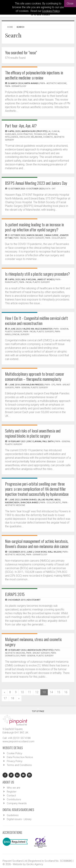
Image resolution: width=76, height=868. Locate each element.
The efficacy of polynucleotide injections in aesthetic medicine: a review (34, 75)
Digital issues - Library (19, 819)
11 (30, 692)
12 (37, 692)
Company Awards (17, 803)
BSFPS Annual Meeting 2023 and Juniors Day (36, 183)
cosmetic (48, 137)
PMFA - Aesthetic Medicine (53, 83)
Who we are (14, 788)
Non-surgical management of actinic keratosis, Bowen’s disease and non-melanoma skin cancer (37, 544)
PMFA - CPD (50, 385)
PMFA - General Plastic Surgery (31, 388)
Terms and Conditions (19, 765)
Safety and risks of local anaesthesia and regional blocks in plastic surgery (33, 433)
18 (12, 698)
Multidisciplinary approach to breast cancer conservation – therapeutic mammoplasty (35, 376)
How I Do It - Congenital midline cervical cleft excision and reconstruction (36, 321)
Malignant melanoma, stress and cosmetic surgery (33, 642)
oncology (25, 137)
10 (22, 692)
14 (51, 692)
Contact (11, 796)
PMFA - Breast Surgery (38, 653)
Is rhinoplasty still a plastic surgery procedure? (37, 274)
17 (5, 698)
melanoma (36, 137)
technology (40, 134)
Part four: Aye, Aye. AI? (21, 126)
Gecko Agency (35, 864)
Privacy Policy (15, 761)
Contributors (14, 799)
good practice (25, 134)
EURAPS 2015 (15, 594)
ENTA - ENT (50, 189)
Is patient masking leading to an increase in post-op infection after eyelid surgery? (34, 227)
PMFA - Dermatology (16, 86)
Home (10, 27)
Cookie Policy (14, 753)
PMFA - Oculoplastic (56, 238)
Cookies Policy (51, 11)
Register (12, 792)
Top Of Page (38, 710)
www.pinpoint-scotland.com (18, 741)
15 (59, 692)
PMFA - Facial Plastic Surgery (29, 238)
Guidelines (13, 815)
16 (66, 692)
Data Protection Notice (20, 757)
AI (50, 131)
